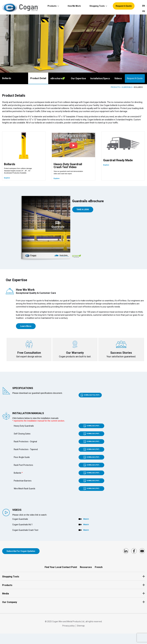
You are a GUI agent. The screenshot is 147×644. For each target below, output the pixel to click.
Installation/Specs (100, 78)
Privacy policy (68, 626)
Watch (86, 520)
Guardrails (127, 87)
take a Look (83, 211)
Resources (86, 567)
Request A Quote (135, 78)
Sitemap (81, 626)
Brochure (58, 78)
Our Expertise (78, 78)
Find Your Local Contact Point (61, 567)
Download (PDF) (91, 427)
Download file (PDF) (90, 396)
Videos (118, 78)
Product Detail (38, 78)
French (99, 567)
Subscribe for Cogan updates (21, 552)
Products (115, 87)
